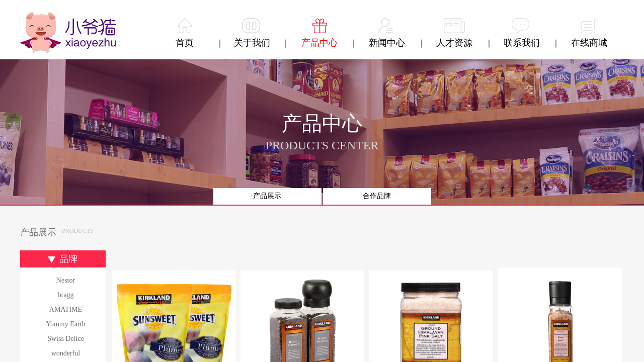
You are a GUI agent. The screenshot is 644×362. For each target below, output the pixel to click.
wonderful (66, 353)
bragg (66, 295)
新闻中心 (387, 43)
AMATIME (66, 309)
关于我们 (252, 43)
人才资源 (454, 43)
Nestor (66, 280)
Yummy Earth (65, 324)
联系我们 (522, 43)
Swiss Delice (66, 339)
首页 (185, 43)
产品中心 (319, 43)
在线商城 (589, 43)
